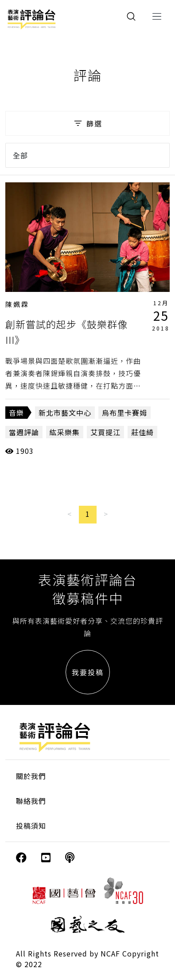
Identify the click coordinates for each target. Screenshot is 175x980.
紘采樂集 (65, 432)
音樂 (16, 413)
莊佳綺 (142, 432)
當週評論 (24, 432)
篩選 (87, 123)
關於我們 (31, 776)
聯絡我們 (31, 801)
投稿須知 (31, 826)
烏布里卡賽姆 (124, 413)
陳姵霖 (17, 304)
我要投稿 (88, 672)
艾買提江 (105, 432)
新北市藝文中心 (65, 413)
